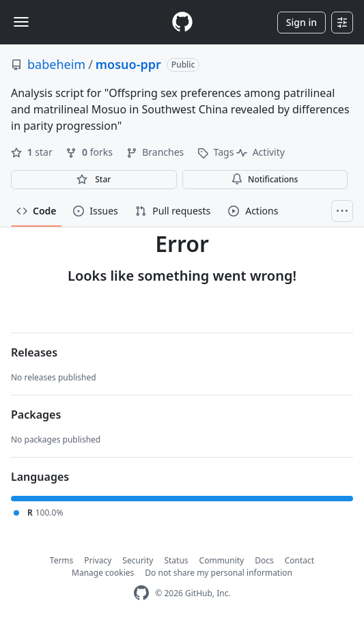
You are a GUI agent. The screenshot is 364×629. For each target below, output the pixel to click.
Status (176, 560)
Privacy (98, 560)
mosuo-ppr (128, 64)
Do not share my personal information (219, 573)
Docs (264, 560)
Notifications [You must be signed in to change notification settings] (265, 179)
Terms (62, 560)
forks (90, 152)
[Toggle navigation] (21, 22)
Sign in (302, 22)
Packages (36, 415)
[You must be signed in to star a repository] (94, 180)
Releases (34, 352)
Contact (299, 560)
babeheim (56, 64)
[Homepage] (182, 22)
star (33, 152)
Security (138, 560)
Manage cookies (103, 573)
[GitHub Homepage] (141, 593)
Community (222, 560)
